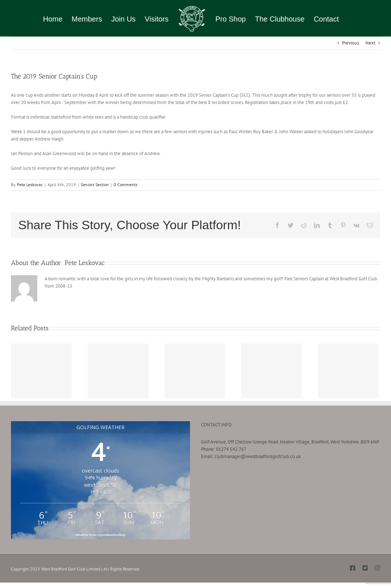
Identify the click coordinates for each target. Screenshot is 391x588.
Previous (350, 43)
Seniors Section (95, 185)
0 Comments (126, 185)
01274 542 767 (231, 449)
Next (370, 43)
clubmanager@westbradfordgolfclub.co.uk (258, 456)
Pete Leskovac (30, 185)
